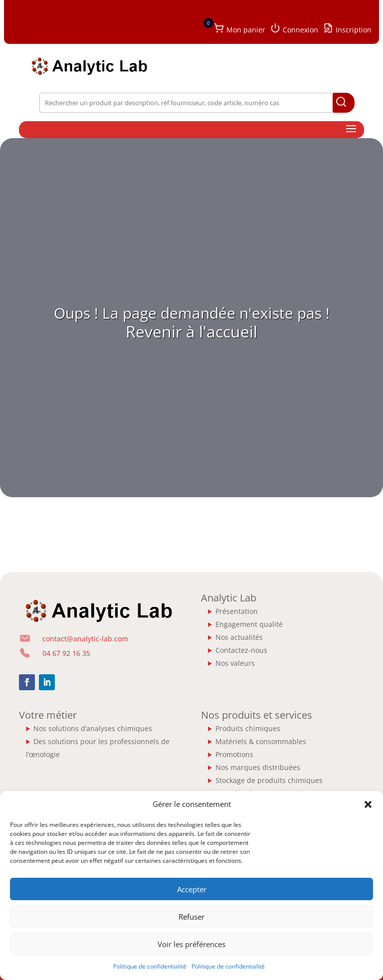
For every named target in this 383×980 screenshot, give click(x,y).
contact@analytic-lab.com (85, 639)
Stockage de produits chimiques (269, 780)
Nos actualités (239, 637)
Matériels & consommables (261, 741)
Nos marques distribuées (258, 767)
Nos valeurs (235, 663)
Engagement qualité (249, 624)
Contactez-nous (241, 650)
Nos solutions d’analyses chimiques (93, 728)
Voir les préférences (191, 944)
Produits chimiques (248, 728)
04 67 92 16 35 (66, 653)
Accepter (192, 889)
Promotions (234, 754)
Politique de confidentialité (150, 966)
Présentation (237, 611)
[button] (368, 804)
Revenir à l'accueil (191, 331)
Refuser (191, 917)
